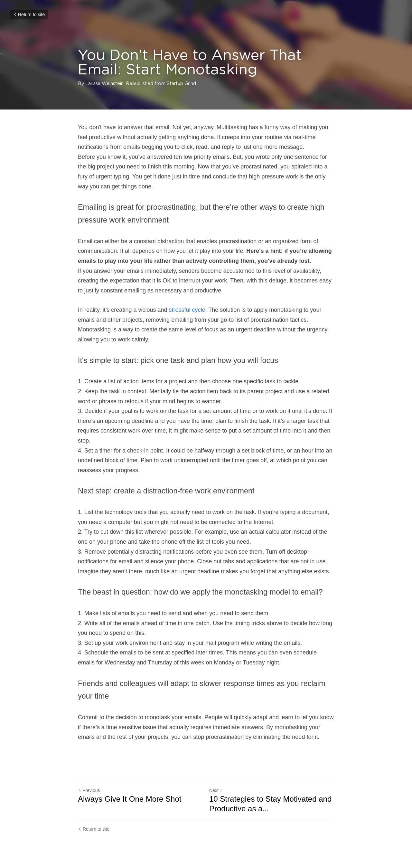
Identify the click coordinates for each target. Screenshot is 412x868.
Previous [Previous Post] (89, 790)
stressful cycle (187, 310)
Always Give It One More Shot (130, 799)
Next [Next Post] (216, 790)
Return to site (29, 14)
